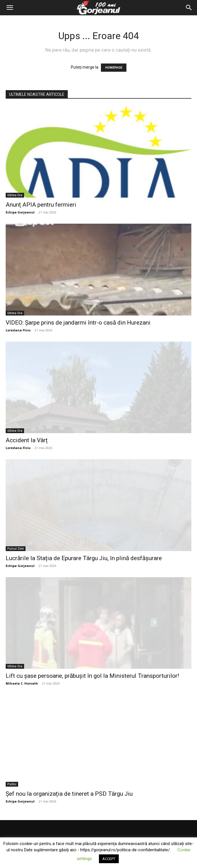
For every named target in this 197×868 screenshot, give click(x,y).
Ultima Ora (15, 195)
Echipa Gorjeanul (20, 212)
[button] (10, 8)
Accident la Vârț (27, 440)
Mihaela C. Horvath (22, 683)
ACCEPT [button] (109, 859)
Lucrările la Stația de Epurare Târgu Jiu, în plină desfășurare (84, 558)
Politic (12, 784)
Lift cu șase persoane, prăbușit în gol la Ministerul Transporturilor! (92, 676)
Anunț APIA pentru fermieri (41, 205)
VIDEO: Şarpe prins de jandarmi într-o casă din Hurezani (78, 323)
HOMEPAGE (114, 68)
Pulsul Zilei (16, 549)
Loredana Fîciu (18, 330)
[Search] (189, 8)
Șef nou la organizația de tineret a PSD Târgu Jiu (69, 794)
